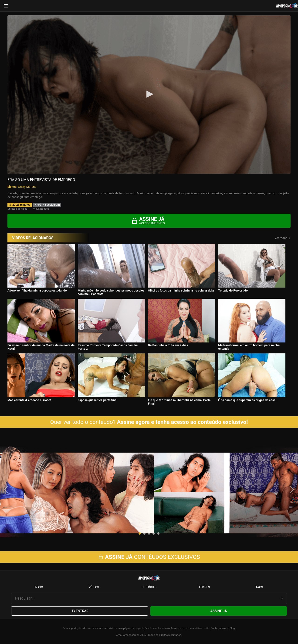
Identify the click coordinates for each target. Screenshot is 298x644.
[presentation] (7, 490)
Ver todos (283, 238)
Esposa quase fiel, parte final (98, 400)
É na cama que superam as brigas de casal (247, 400)
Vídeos (94, 587)
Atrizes (204, 587)
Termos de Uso (179, 628)
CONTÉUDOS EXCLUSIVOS (149, 557)
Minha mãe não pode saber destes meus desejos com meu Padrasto (111, 292)
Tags (259, 587)
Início (39, 587)
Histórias (149, 587)
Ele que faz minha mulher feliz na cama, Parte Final (179, 402)
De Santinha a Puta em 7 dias (168, 345)
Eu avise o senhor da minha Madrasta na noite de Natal (41, 347)
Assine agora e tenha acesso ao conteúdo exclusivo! (182, 422)
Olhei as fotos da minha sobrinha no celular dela (181, 290)
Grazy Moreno (27, 187)
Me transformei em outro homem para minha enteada (249, 347)
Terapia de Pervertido (233, 290)
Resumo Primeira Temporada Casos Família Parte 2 (108, 347)
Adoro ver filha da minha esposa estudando (37, 290)
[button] (140, 533)
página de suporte (134, 628)
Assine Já (218, 611)
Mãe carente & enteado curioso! (29, 400)
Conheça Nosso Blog (223, 628)
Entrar (80, 611)
